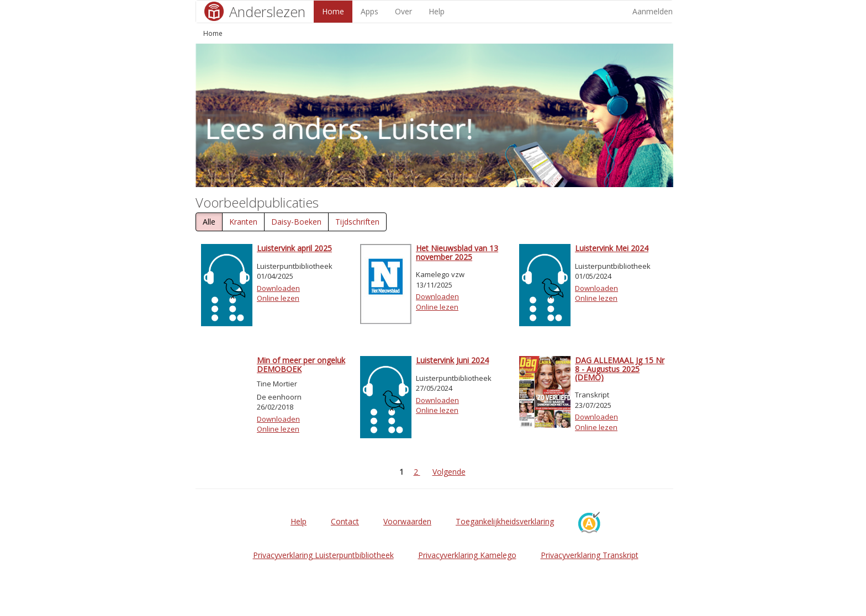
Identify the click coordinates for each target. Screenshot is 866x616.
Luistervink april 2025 (294, 248)
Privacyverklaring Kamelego (467, 555)
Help (437, 11)
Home (333, 11)
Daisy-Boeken (296, 222)
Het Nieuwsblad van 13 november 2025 (457, 252)
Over (403, 11)
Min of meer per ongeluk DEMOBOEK (301, 364)
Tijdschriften (357, 222)
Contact (345, 521)
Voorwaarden (407, 521)
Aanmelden (653, 11)
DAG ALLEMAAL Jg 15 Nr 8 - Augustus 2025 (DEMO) (620, 369)
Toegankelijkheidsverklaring (505, 521)
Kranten (243, 222)
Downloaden (278, 288)
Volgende (449, 472)
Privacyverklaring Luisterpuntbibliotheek (323, 555)
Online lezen (278, 298)
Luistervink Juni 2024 (452, 360)
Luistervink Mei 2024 (612, 248)
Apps (369, 11)
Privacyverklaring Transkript (590, 555)
